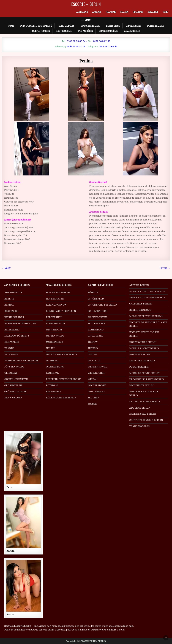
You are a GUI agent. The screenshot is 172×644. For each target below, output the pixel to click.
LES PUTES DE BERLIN (142, 361)
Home (11, 26)
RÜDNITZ (93, 292)
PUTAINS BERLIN (139, 367)
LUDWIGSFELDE (56, 323)
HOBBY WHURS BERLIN (143, 342)
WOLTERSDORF (97, 385)
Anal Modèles (132, 31)
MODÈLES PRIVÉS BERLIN (144, 373)
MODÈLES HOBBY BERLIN (144, 348)
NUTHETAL (53, 361)
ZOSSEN (92, 404)
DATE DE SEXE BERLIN (143, 414)
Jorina (10, 551)
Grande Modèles (108, 31)
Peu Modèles (86, 31)
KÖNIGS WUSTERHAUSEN (61, 311)
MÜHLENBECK (55, 342)
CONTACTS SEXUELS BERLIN (146, 420)
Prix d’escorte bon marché (36, 26)
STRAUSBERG (96, 336)
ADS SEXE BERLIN (140, 408)
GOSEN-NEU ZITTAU (16, 379)
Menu (88, 20)
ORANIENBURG (55, 367)
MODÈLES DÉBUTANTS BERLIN (147, 291)
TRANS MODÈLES (139, 426)
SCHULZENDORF (97, 311)
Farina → (165, 268)
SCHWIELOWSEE (98, 317)
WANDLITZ (94, 361)
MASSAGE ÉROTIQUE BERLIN (146, 316)
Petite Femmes (156, 26)
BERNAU (9, 305)
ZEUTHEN (94, 398)
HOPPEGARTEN (55, 299)
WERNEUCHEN (97, 373)
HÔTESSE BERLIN (140, 354)
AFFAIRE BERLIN (139, 285)
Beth (9, 487)
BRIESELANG (12, 330)
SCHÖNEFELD (96, 299)
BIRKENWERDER (14, 317)
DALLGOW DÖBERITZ (17, 336)
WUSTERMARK (96, 392)
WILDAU (93, 379)
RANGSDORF (53, 392)
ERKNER (9, 348)
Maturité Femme (90, 26)
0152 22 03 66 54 (76, 41)
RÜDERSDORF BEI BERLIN (61, 398)
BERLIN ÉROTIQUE (140, 310)
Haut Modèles (64, 31)
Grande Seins (134, 26)
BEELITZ (9, 299)
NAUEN (50, 348)
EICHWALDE (12, 342)
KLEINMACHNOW (56, 305)
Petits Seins (113, 26)
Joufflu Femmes (41, 31)
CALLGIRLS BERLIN (141, 304)
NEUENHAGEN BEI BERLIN (62, 354)
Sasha (10, 614)
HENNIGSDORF (13, 398)
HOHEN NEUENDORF (58, 292)
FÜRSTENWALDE (14, 367)
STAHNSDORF (96, 330)
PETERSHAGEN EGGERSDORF (63, 379)
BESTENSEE (11, 311)
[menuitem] (82, 12)
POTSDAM (52, 385)
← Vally (6, 268)
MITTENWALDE (55, 336)
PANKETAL (52, 373)
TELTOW (93, 342)
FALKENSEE (11, 354)
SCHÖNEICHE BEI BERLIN (103, 305)
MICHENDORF (54, 330)
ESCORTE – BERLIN (86, 4)
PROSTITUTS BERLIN (141, 385)
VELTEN (92, 354)
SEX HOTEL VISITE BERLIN (145, 402)
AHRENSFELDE (13, 292)
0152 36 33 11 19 (102, 41)
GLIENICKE (11, 373)
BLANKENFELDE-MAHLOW (20, 323)
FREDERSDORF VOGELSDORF (21, 361)
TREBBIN (93, 348)
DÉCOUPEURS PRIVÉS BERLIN (147, 379)
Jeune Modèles (66, 26)
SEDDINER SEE (96, 323)
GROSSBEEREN (13, 385)
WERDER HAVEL (97, 367)
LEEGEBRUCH (54, 317)
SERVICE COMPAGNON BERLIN (147, 297)
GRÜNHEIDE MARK (15, 392)
